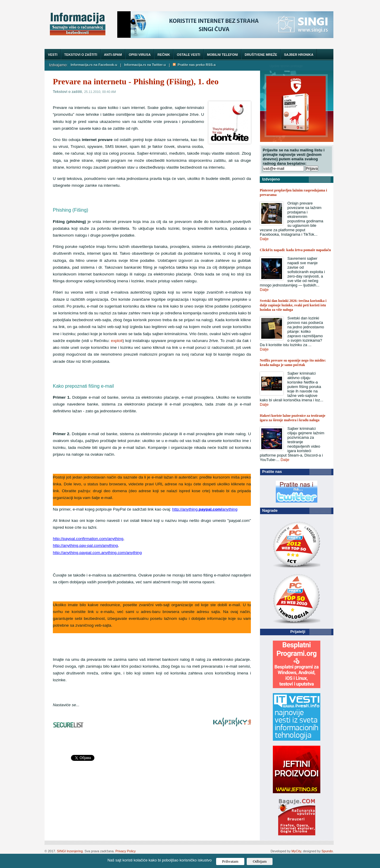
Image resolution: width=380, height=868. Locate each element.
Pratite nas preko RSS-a (194, 65)
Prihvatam (230, 861)
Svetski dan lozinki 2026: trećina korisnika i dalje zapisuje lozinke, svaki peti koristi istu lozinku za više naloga (293, 305)
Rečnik (164, 55)
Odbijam (260, 861)
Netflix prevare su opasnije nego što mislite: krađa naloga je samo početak (293, 363)
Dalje (264, 239)
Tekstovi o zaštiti (81, 55)
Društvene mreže (261, 55)
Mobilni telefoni (222, 55)
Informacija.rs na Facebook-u (94, 65)
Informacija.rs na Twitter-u (145, 65)
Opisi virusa (140, 55)
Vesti (53, 55)
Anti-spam (113, 55)
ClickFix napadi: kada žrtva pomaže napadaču (295, 250)
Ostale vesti (189, 55)
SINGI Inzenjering (70, 851)
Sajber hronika (299, 55)
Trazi (323, 66)
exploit (117, 341)
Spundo (327, 851)
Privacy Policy (126, 851)
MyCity (296, 851)
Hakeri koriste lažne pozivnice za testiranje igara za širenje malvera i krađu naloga (293, 418)
